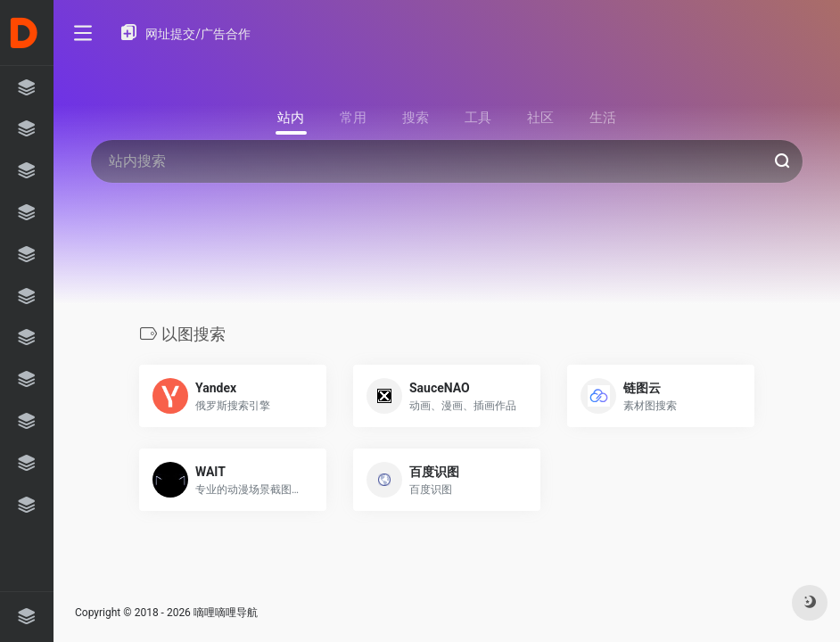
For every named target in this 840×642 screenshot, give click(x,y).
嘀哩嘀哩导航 (226, 613)
